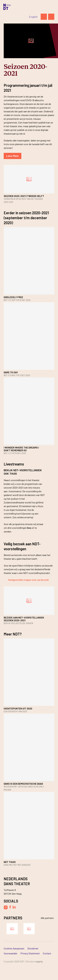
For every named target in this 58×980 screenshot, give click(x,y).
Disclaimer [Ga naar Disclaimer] (33, 948)
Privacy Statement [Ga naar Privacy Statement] (30, 953)
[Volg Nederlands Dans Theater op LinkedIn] (14, 907)
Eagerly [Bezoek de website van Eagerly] (39, 961)
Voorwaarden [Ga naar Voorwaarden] (11, 953)
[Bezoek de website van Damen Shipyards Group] (12, 929)
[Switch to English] (33, 17)
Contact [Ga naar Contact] (47, 953)
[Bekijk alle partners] (45, 918)
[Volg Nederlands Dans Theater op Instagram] (6, 907)
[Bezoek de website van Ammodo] (29, 929)
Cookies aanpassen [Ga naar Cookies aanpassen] (14, 948)
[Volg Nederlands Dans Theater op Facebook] (10, 907)
